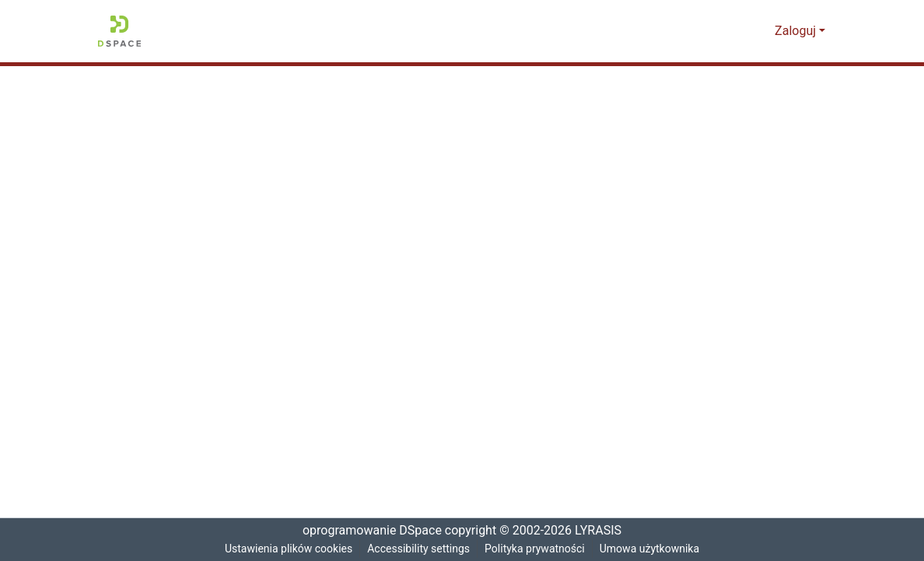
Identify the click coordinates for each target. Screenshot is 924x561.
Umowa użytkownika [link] (654, 549)
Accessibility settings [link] (418, 549)
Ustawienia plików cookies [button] (285, 549)
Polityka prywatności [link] (537, 549)
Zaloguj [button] (798, 31)
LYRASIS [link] (601, 531)
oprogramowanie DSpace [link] (367, 531)
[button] (119, 31)
